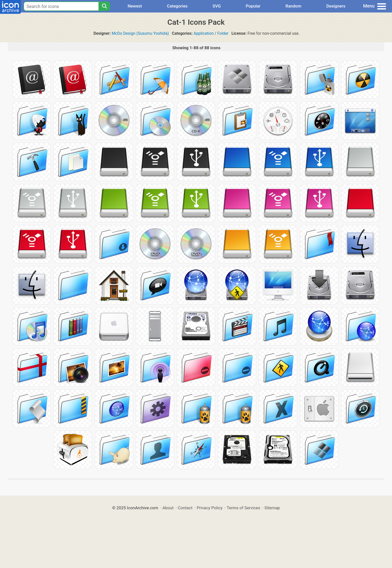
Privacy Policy (210, 508)
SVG (217, 6)
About (168, 508)
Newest (135, 6)
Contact (185, 508)
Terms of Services (243, 508)
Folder (223, 33)
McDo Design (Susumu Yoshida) (140, 33)
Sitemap (272, 508)
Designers (336, 6)
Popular (253, 6)
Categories (177, 6)
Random (293, 6)
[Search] (104, 6)
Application (203, 33)
